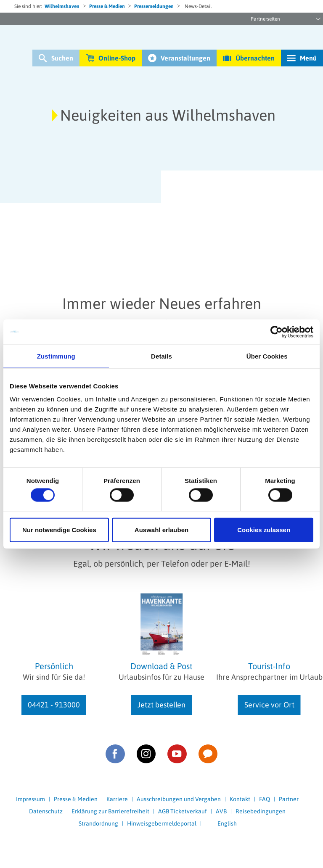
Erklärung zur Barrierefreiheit (110, 811)
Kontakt (240, 799)
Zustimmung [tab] (56, 356)
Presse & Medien (107, 6)
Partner (289, 799)
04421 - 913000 (54, 705)
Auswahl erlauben (161, 530)
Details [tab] (161, 356)
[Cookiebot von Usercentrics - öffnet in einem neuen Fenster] (277, 332)
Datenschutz (46, 811)
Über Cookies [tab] (267, 356)
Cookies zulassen (264, 530)
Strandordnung (98, 823)
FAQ (265, 799)
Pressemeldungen (154, 6)
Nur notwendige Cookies (59, 530)
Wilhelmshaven (62, 6)
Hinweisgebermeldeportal (162, 823)
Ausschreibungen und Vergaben (179, 799)
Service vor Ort (269, 705)
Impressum (30, 799)
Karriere (117, 799)
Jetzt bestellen (161, 705)
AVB (221, 811)
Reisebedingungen (261, 811)
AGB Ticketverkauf (183, 811)
